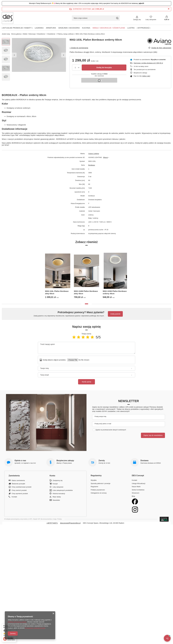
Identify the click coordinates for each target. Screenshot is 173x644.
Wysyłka (94, 480)
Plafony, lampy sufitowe (66, 34)
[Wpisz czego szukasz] (96, 18)
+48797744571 (52, 523)
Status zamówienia (18, 480)
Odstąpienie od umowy (99, 493)
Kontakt (14, 497)
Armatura (51, 28)
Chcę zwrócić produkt (19, 490)
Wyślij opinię (86, 382)
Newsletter (129, 401)
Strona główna (16, 34)
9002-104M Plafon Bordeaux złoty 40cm (86, 292)
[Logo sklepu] (8, 18)
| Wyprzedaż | (144, 28)
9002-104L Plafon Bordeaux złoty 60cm (57, 292)
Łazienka (39, 28)
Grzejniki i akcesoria (69, 28)
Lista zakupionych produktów (63, 490)
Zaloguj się (137, 20)
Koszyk (55, 484)
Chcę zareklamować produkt (22, 487)
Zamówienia (14, 476)
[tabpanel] (58, 274)
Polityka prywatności (98, 490)
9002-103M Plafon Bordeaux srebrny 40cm (115, 292)
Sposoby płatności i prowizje (100, 483)
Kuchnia (86, 28)
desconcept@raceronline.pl (70, 523)
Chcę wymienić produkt (20, 494)
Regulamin (94, 487)
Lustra (131, 28)
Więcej (105, 157)
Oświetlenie (51, 34)
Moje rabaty (57, 497)
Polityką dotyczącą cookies (17, 622)
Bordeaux (92, 165)
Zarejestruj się (58, 480)
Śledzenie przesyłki (18, 484)
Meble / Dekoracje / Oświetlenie (109, 28)
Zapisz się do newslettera (153, 435)
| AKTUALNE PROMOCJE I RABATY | (17, 28)
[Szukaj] (117, 18)
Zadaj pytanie (115, 314)
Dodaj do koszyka (104, 67)
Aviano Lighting (94, 154)
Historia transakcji (59, 494)
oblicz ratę (146, 76)
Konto (52, 476)
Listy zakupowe (151, 20)
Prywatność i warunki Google (35, 628)
